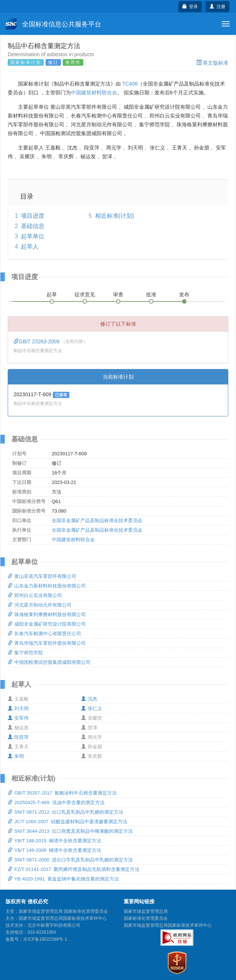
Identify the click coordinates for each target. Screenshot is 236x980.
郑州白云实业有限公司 (35, 595)
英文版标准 (212, 63)
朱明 (16, 756)
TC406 (130, 84)
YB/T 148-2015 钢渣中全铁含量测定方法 (55, 841)
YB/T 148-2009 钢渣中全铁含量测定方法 (55, 850)
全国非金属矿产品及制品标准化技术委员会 (97, 520)
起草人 (30, 247)
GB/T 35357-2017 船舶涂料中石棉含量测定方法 (62, 793)
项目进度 (33, 216)
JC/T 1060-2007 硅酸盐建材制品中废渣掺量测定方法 (68, 822)
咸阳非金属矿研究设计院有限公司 (47, 624)
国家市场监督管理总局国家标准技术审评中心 (168, 925)
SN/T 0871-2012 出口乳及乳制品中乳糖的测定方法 (66, 812)
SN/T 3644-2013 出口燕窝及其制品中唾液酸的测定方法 (70, 831)
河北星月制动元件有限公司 (40, 605)
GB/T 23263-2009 (37, 341)
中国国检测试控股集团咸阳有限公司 (49, 662)
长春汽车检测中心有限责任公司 (44, 634)
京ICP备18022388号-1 (45, 939)
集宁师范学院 (25, 653)
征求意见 (85, 294)
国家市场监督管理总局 (146, 911)
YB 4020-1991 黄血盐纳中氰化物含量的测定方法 (63, 879)
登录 (190, 7)
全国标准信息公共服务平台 (53, 24)
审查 (118, 294)
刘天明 (18, 708)
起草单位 (33, 236)
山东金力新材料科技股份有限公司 (47, 586)
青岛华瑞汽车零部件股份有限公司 (47, 643)
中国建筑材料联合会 (94, 93)
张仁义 (92, 708)
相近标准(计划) (115, 216)
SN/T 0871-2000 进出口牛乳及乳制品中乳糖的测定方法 (70, 860)
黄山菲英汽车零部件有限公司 (42, 576)
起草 (52, 294)
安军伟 (18, 718)
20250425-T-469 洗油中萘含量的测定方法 (56, 802)
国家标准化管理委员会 (146, 918)
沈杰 (89, 699)
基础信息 (33, 226)
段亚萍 (18, 737)
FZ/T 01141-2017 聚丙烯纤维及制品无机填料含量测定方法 (74, 869)
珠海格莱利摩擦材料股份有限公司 (47, 614)
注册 (217, 7)
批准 (151, 294)
